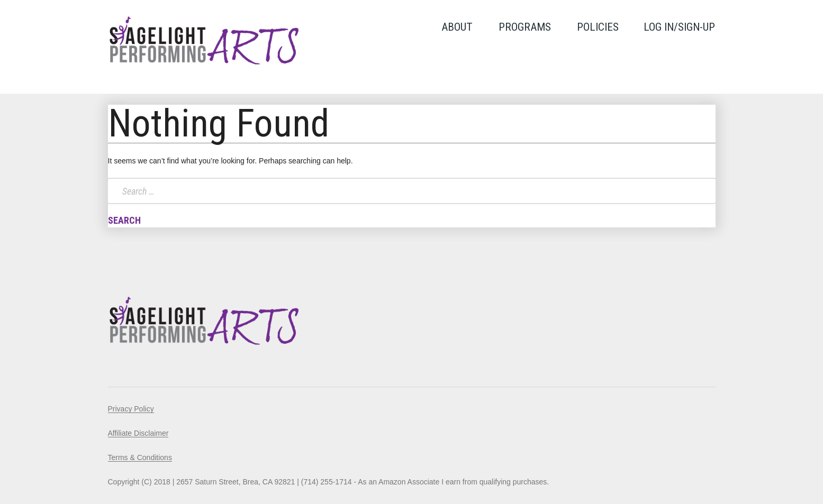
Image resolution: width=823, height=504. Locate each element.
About (457, 27)
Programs (525, 27)
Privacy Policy (131, 409)
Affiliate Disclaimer (138, 433)
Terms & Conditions (140, 457)
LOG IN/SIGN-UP (679, 27)
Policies (598, 27)
